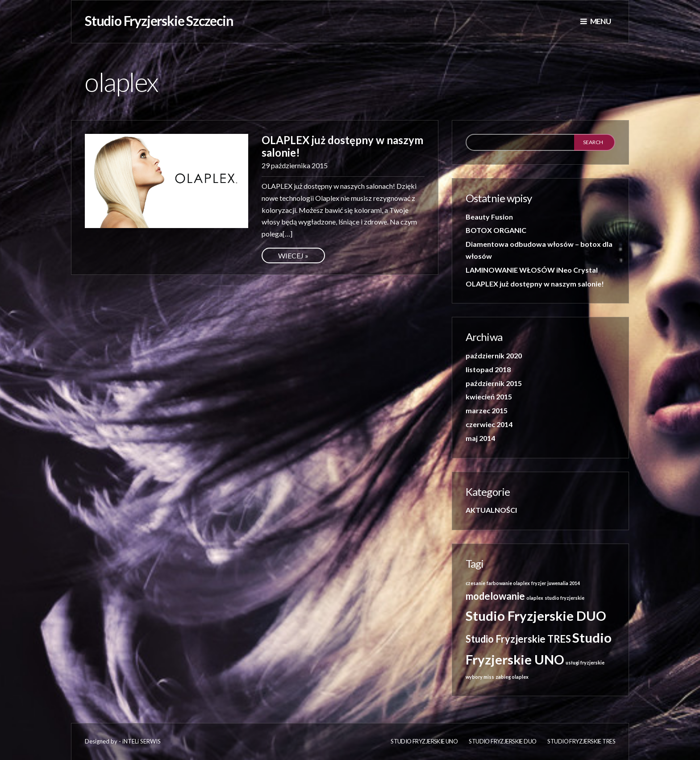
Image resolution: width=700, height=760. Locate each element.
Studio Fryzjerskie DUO (502, 741)
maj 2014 (480, 438)
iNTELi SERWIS (142, 741)
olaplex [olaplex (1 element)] (535, 598)
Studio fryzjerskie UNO (424, 741)
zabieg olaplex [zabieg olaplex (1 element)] (512, 677)
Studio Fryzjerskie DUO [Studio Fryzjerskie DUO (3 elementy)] (536, 616)
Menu (596, 21)
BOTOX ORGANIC (496, 230)
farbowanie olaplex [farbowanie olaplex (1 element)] (508, 583)
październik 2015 (494, 383)
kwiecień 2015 (489, 397)
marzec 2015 (487, 410)
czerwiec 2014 (489, 424)
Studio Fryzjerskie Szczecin (159, 21)
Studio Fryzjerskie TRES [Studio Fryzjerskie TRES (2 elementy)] (518, 639)
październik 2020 (494, 355)
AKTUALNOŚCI (491, 510)
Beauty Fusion (489, 217)
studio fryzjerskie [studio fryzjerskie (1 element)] (565, 598)
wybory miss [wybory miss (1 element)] (480, 677)
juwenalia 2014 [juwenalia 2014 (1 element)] (564, 583)
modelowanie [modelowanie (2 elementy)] (495, 596)
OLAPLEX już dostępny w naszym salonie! (342, 146)
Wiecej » (293, 255)
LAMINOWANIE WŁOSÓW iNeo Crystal (532, 270)
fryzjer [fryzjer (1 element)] (539, 583)
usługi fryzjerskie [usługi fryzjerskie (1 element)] (585, 662)
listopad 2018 (488, 369)
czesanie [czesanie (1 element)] (475, 583)
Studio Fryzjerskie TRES (581, 741)
